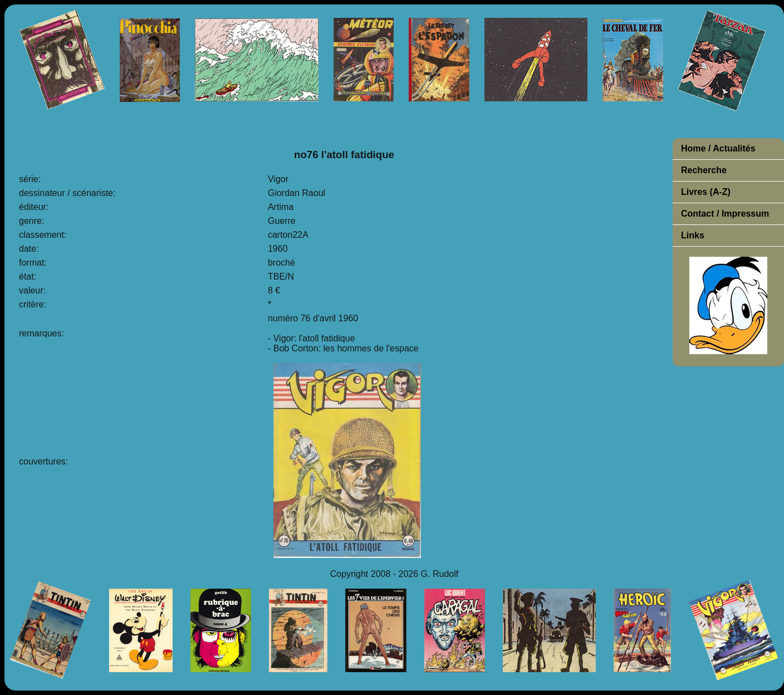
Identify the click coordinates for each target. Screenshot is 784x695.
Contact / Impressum (725, 214)
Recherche (704, 170)
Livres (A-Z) (706, 192)
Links (693, 235)
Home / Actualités (718, 148)
